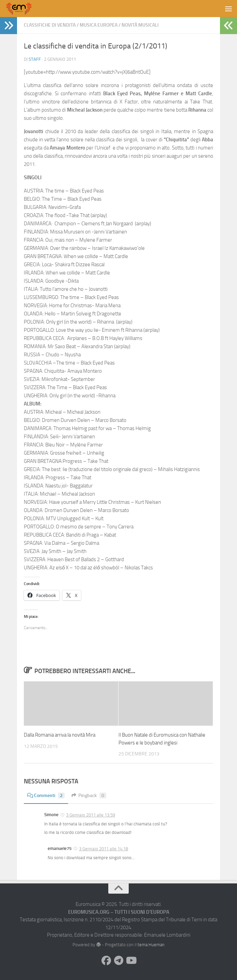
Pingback (89, 796)
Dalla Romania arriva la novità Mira (60, 735)
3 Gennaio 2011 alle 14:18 (104, 849)
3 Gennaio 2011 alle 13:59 (91, 815)
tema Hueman (151, 945)
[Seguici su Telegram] (118, 961)
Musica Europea (99, 25)
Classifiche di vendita (50, 25)
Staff (35, 59)
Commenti (46, 796)
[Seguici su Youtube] (131, 961)
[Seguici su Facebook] (106, 961)
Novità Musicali (140, 25)
